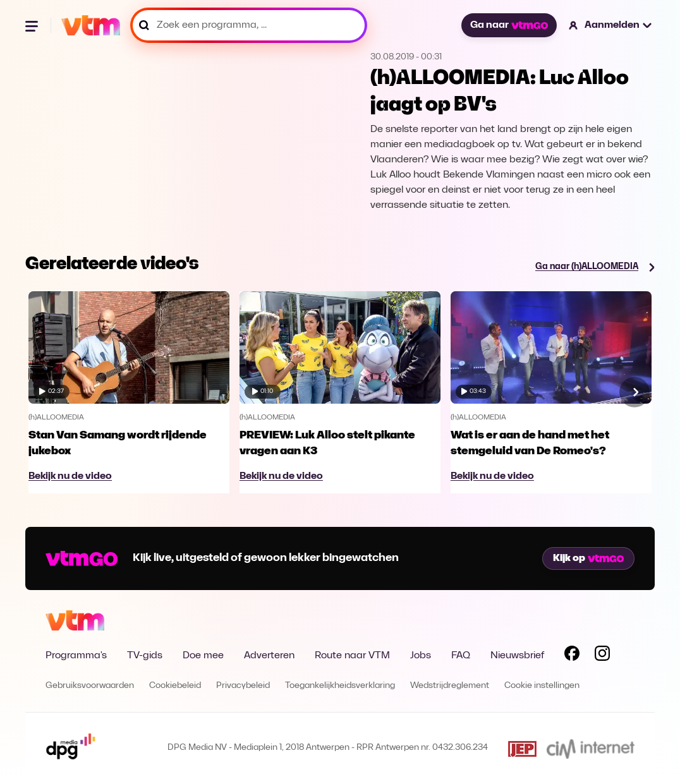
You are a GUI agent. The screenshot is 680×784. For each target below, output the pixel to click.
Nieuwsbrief (517, 656)
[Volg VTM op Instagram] (602, 656)
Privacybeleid (243, 686)
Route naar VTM (352, 656)
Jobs (421, 656)
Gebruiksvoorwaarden (90, 686)
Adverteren (269, 656)
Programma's (76, 656)
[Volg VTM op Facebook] (572, 656)
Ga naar (509, 25)
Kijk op (588, 558)
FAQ (461, 656)
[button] (611, 25)
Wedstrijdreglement (450, 686)
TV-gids (145, 656)
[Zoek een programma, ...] (249, 25)
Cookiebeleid (175, 686)
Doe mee (203, 656)
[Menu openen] (33, 25)
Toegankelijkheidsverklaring (340, 686)
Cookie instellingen (542, 686)
